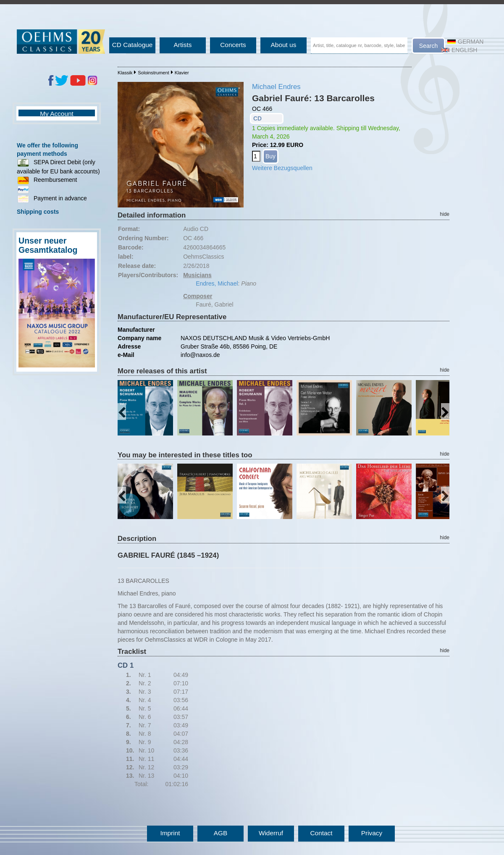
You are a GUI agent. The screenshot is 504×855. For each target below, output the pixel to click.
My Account (57, 114)
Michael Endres (276, 87)
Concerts (233, 45)
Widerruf (271, 833)
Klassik (125, 73)
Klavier (182, 73)
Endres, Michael (217, 283)
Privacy (372, 833)
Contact (321, 833)
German (465, 42)
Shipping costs (38, 212)
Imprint (170, 833)
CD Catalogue (133, 45)
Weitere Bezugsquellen (282, 168)
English (459, 50)
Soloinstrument (154, 73)
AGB (221, 833)
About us (284, 45)
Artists (183, 45)
